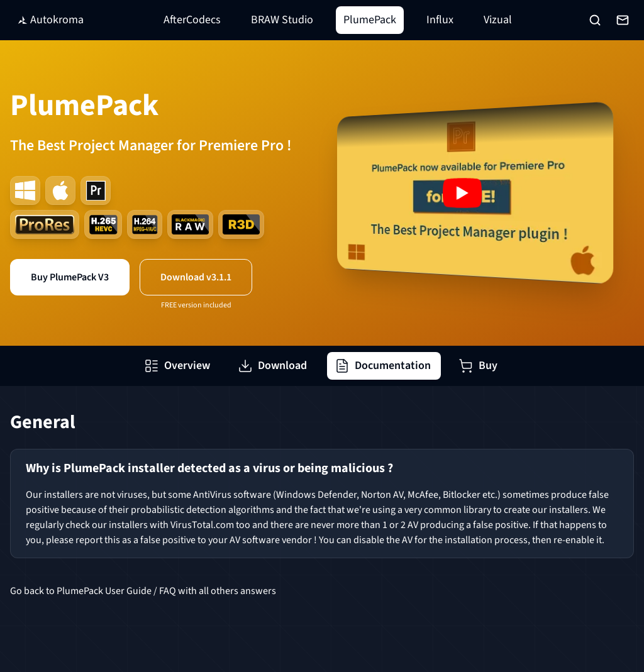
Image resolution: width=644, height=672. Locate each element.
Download (272, 366)
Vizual (498, 20)
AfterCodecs (192, 20)
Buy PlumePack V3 (70, 277)
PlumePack (370, 20)
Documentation (383, 366)
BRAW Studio (282, 20)
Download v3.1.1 (196, 277)
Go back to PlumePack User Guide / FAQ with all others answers (143, 591)
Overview (177, 366)
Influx (440, 20)
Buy (478, 366)
